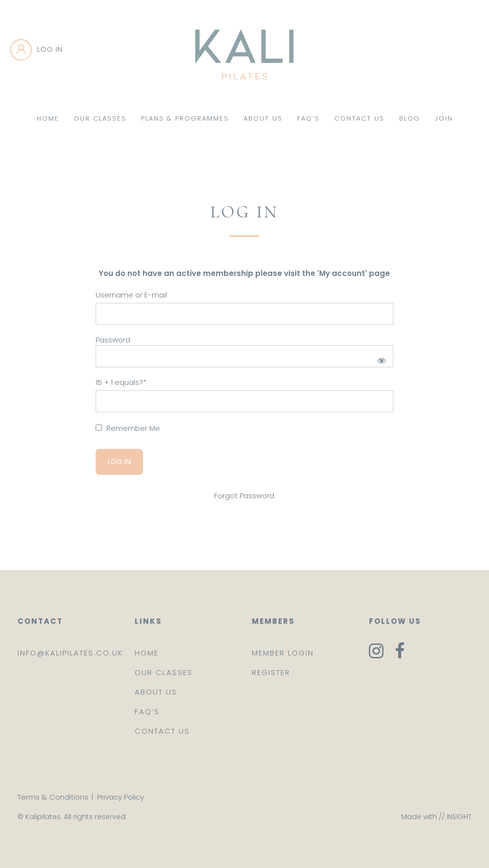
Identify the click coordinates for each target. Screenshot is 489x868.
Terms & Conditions (53, 797)
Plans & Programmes (185, 118)
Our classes (164, 672)
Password (113, 340)
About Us (263, 118)
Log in (50, 49)
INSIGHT (459, 817)
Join (444, 118)
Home (48, 118)
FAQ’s (308, 118)
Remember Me (128, 428)
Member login (283, 653)
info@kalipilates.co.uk (70, 653)
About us (156, 692)
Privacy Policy (121, 797)
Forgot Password (244, 496)
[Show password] (380, 359)
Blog (410, 118)
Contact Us (359, 118)
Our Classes (100, 118)
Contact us (162, 731)
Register (271, 672)
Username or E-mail (131, 295)
